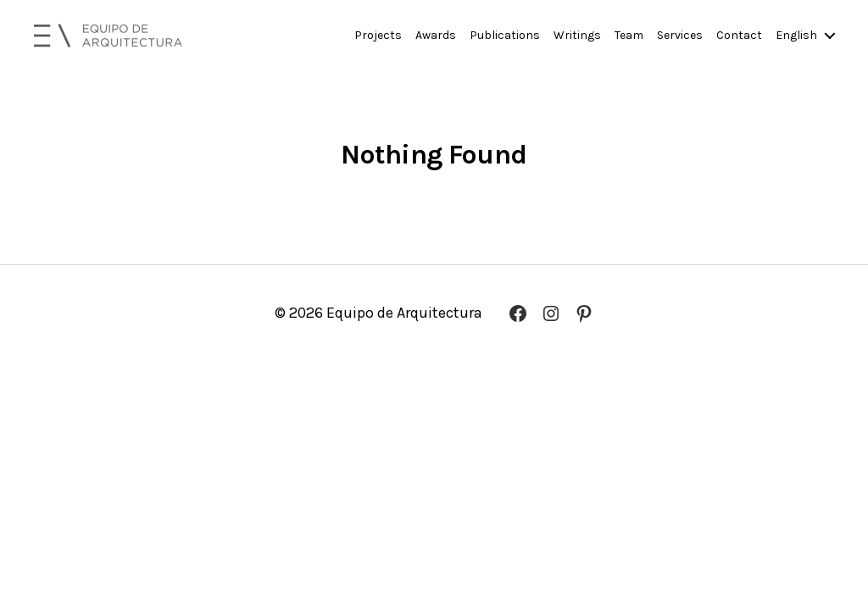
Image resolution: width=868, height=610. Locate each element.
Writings (577, 36)
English (796, 36)
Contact (739, 36)
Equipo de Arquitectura (404, 313)
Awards (436, 36)
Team (629, 36)
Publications (505, 36)
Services (680, 36)
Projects (378, 36)
